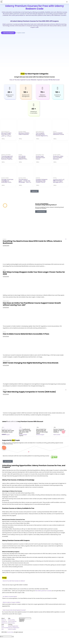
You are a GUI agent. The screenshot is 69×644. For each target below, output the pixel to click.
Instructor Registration (14, 628)
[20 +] (10, 88)
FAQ (2, 629)
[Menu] (2, 2)
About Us (4, 620)
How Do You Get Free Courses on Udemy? (14, 581)
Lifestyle (55, 131)
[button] (34, 581)
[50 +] (26, 88)
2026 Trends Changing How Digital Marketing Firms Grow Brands (31, 363)
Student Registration (13, 626)
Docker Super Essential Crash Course (40, 158)
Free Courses (5, 628)
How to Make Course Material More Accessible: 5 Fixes (26, 334)
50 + (26, 92)
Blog (3, 626)
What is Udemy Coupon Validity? (12, 602)
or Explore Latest (21, 33)
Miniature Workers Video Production (24, 134)
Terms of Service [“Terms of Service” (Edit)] (12, 621)
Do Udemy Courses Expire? (10, 597)
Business (20, 155)
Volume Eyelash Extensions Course (58, 134)
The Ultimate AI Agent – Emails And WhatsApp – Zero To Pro (25, 182)
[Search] (67, 2)
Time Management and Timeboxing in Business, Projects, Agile (7, 158)
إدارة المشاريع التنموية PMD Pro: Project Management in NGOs (59, 182)
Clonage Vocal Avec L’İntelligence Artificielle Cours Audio (7, 182)
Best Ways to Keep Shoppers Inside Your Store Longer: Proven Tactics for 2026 (34, 273)
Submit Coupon (12, 629)
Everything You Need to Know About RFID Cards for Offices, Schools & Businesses (32, 242)
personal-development (6, 155)
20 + (10, 92)
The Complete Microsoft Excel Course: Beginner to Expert (42, 135)
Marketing (38, 178)
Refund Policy (11, 623)
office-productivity (5, 131)
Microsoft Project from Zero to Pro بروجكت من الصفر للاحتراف (6, 135)
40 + (34, 109)
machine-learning (22, 131)
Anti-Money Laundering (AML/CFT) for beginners (23, 158)
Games (4, 270)
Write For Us (4, 623)
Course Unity (10, 632)
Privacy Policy (11, 620)
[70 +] (42, 88)
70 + (42, 92)
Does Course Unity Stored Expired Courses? (14, 610)
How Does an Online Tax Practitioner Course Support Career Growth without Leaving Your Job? (32, 304)
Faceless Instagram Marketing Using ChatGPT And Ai (42, 181)
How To (4, 332)
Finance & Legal (6, 301)
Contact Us (4, 621)
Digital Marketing (6, 361)
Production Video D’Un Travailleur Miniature (58, 158)
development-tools (40, 155)
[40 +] (34, 105)
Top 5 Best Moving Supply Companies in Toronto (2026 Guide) (29, 392)
